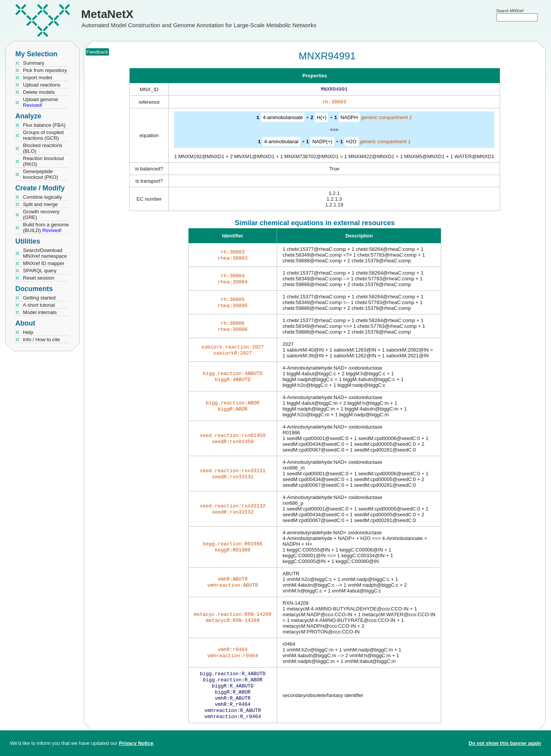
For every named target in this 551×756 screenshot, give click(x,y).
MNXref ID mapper (44, 263)
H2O (351, 143)
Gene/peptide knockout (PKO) (41, 174)
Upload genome (41, 102)
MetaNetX (107, 14)
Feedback (97, 52)
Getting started (39, 298)
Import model (37, 78)
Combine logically (42, 197)
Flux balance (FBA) (44, 125)
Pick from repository (45, 70)
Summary (34, 63)
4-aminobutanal (281, 143)
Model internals (40, 312)
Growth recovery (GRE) (41, 214)
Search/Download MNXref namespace (45, 253)
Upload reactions (42, 85)
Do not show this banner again (505, 743)
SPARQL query (40, 271)
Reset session (39, 278)
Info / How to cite (42, 340)
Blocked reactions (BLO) (43, 148)
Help (28, 332)
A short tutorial (39, 305)
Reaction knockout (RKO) (43, 161)
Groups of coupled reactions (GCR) (43, 135)
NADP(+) (322, 143)
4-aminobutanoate (283, 119)
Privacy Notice (136, 743)
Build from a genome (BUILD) (46, 227)
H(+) (322, 119)
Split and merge (40, 204)
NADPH (349, 119)
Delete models (39, 92)
